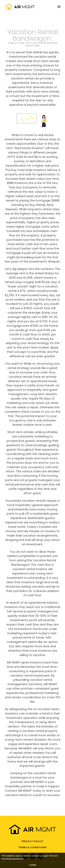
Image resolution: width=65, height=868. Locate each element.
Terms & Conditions (32, 848)
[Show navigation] (58, 7)
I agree (33, 865)
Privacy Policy (32, 841)
